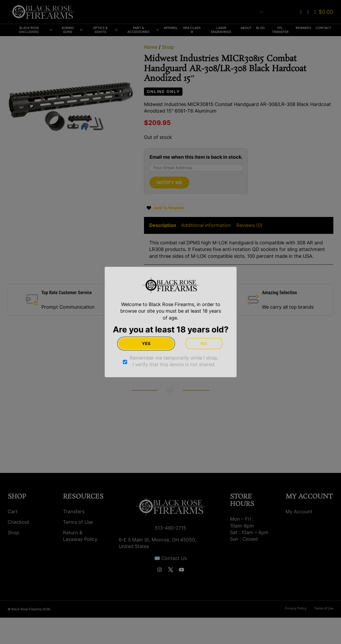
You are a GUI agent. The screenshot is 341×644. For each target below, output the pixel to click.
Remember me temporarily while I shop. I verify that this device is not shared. (174, 361)
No (204, 344)
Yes (146, 344)
